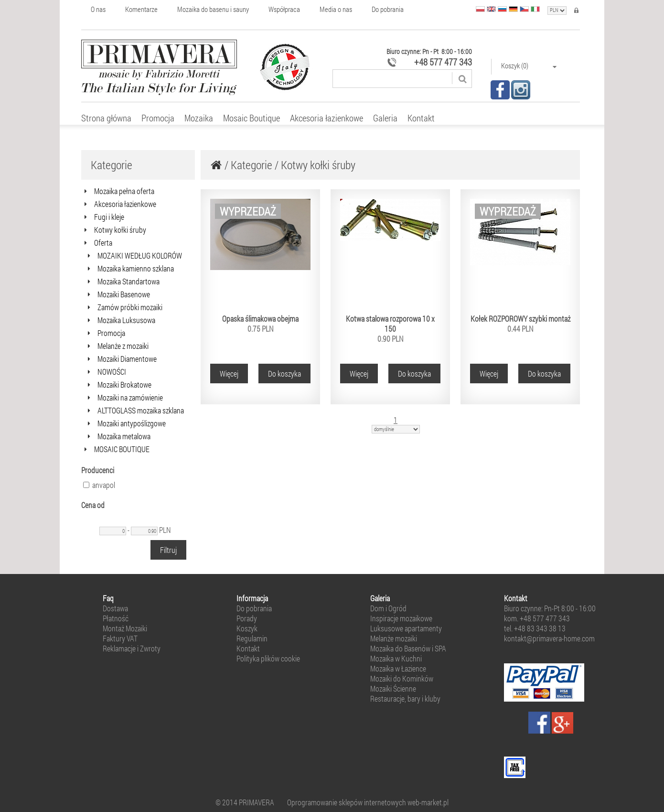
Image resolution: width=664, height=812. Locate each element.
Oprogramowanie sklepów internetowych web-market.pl (368, 802)
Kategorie (252, 165)
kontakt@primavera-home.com (549, 638)
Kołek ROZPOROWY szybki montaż (520, 319)
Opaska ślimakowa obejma (260, 319)
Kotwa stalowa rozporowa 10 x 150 (390, 324)
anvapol (99, 485)
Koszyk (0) (529, 66)
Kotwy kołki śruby (318, 165)
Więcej (229, 374)
